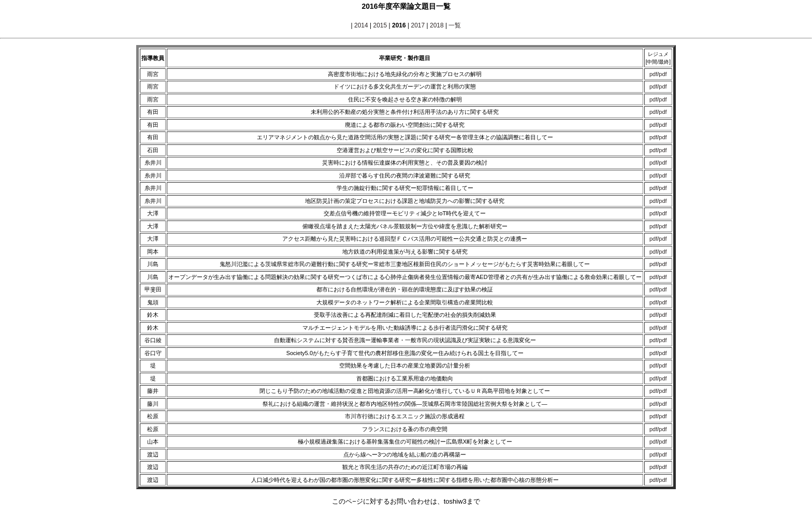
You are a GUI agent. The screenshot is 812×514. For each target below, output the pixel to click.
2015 (380, 25)
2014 (361, 25)
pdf (653, 74)
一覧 (455, 25)
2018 (437, 25)
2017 (418, 25)
